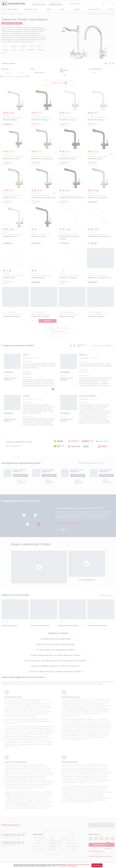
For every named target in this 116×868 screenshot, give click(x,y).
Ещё (3, 53)
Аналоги (48, 321)
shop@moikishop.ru (97, 851)
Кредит (62, 9)
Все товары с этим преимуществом (69, 522)
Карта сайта (71, 849)
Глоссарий (37, 844)
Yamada (39, 46)
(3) (112, 154)
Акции (22, 50)
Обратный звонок (75, 4)
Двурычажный (37, 72)
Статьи (53, 849)
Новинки (6, 50)
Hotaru (5, 46)
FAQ (69, 838)
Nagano (23, 46)
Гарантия (77, 9)
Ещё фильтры (58, 83)
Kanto (31, 46)
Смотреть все (107, 595)
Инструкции (37, 841)
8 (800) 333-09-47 (56, 5)
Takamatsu (14, 46)
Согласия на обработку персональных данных (64, 866)
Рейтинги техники (73, 846)
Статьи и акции (94, 9)
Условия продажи (39, 838)
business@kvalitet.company (100, 856)
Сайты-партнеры (73, 844)
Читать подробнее (14, 446)
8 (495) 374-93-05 (39, 5)
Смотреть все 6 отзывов (103, 345)
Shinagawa (41, 50)
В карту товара (21, 475)
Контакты (111, 9)
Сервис (49, 9)
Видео (70, 841)
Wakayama (31, 50)
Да (63, 75)
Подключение (55, 841)
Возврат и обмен (56, 844)
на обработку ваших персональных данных (77, 865)
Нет (92, 72)
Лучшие (14, 50)
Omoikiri (4, 14)
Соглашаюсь (97, 865)
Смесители (12, 14)
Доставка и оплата (31, 9)
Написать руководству (102, 845)
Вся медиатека (87, 580)
